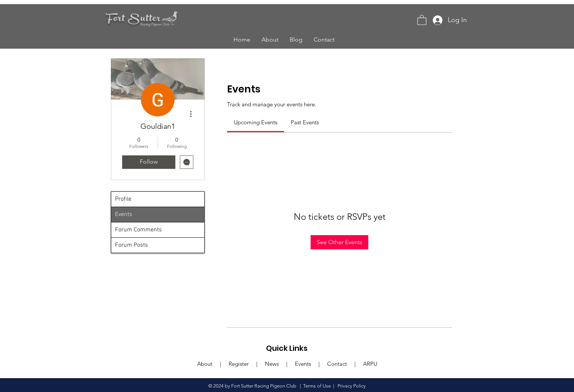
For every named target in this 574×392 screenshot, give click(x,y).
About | (213, 364)
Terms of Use (317, 386)
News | (280, 364)
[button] (422, 20)
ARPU (369, 364)
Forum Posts (132, 245)
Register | (247, 364)
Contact (337, 364)
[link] (256, 122)
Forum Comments (138, 230)
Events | (311, 364)
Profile (123, 199)
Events (124, 215)
